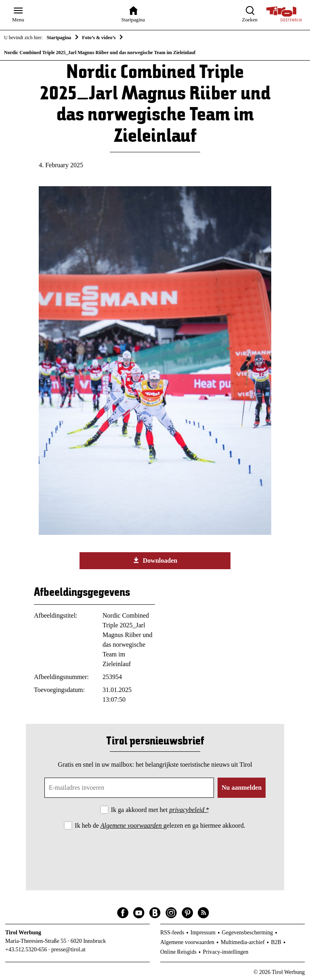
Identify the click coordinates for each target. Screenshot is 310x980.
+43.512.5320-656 (26, 950)
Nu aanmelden (242, 788)
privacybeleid (187, 810)
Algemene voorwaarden (132, 825)
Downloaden (155, 560)
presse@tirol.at (68, 950)
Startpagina (59, 38)
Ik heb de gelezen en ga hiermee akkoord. (160, 825)
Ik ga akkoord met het (160, 810)
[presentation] (155, 853)
